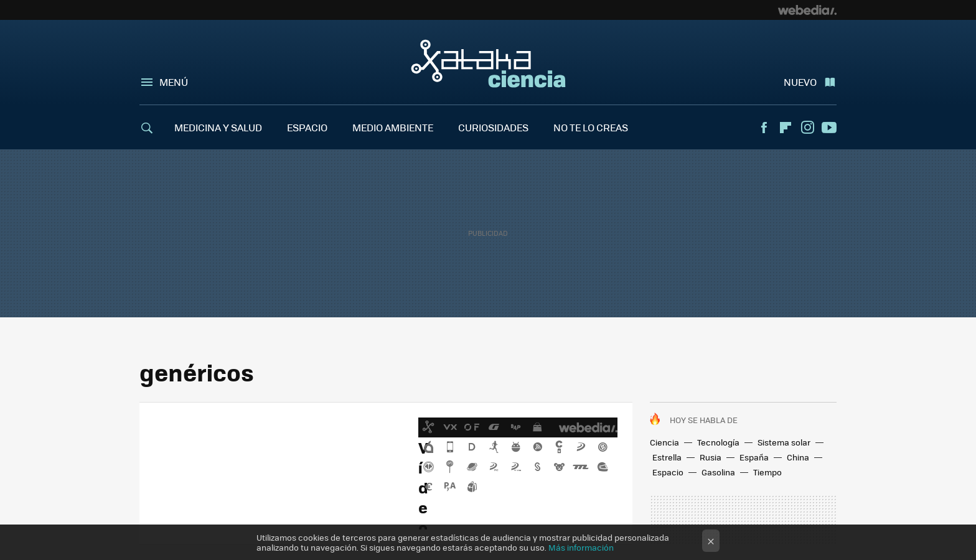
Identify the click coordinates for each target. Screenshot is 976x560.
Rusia (711, 457)
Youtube (829, 128)
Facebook (764, 128)
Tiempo (767, 472)
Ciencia (664, 442)
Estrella (667, 457)
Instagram (807, 128)
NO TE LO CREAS (591, 127)
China (798, 457)
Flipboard (786, 128)
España (754, 457)
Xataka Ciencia (488, 63)
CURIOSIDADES (493, 127)
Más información (581, 547)
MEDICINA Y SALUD (218, 127)
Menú (174, 82)
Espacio (668, 472)
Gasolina (718, 472)
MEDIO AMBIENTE (393, 127)
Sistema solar (784, 442)
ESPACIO (307, 127)
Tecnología (718, 442)
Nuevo (800, 82)
